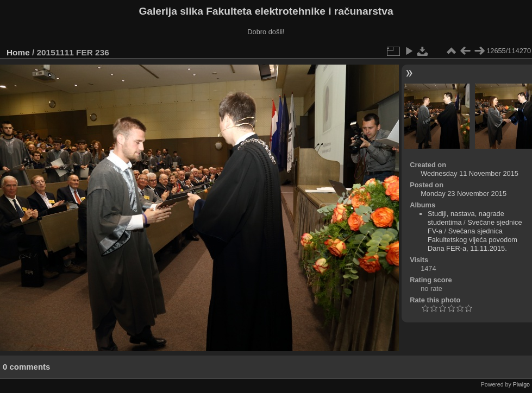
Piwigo (521, 384)
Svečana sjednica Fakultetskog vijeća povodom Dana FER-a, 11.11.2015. (472, 240)
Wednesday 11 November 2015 (470, 173)
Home (18, 52)
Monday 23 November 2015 (464, 194)
